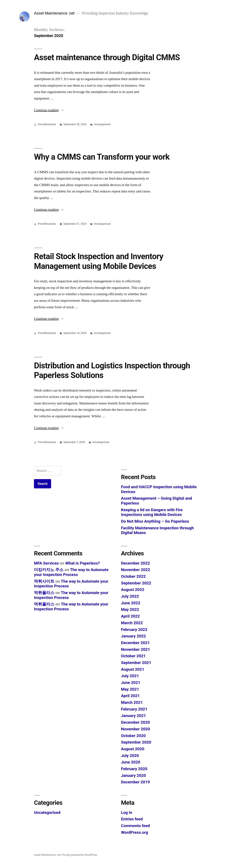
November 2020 (136, 729)
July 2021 (130, 676)
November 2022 (136, 570)
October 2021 (133, 656)
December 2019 (135, 782)
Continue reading (49, 110)
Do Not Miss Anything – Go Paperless (155, 521)
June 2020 (131, 762)
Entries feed (132, 819)
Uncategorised (102, 124)
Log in (127, 812)
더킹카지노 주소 (49, 570)
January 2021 (134, 716)
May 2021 (130, 689)
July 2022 (130, 596)
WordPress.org (135, 832)
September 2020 (136, 742)
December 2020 (135, 722)
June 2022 (131, 603)
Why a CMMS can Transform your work (102, 157)
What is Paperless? (83, 563)
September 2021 (136, 663)
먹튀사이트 (44, 581)
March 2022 (132, 623)
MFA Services (46, 563)
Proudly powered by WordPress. (80, 855)
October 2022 (133, 576)
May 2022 (130, 609)
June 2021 (131, 683)
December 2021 (135, 643)
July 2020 (130, 756)
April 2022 (130, 616)
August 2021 (133, 669)
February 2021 (134, 709)
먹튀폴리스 (44, 593)
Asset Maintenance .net (54, 13)
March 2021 (132, 702)
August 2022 (133, 590)
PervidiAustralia (47, 124)
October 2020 (133, 736)
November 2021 (136, 649)
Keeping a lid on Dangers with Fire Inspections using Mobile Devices (152, 512)
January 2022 (134, 636)
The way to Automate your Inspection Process (71, 572)
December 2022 (135, 563)
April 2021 (130, 696)
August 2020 (133, 749)
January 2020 (134, 775)
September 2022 (136, 583)
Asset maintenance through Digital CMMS (107, 57)
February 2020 (134, 769)
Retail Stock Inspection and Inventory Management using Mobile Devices (99, 261)
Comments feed (136, 826)
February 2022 (134, 630)
